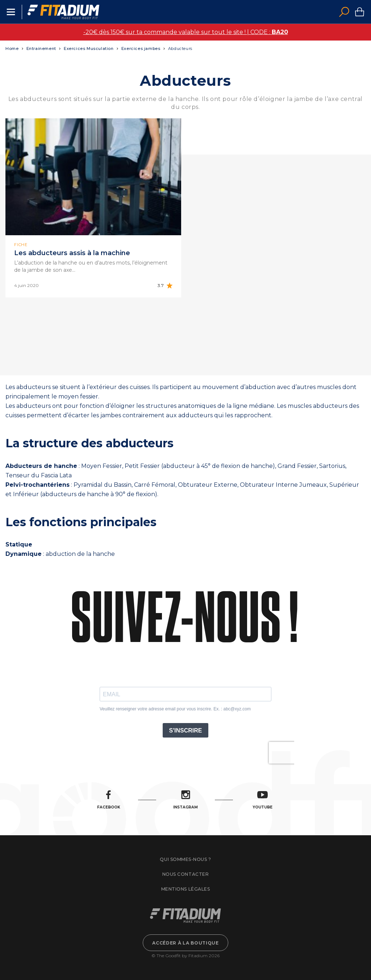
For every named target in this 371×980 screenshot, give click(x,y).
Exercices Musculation (89, 48)
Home (12, 48)
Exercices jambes (141, 48)
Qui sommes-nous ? (185, 859)
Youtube (262, 800)
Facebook (109, 800)
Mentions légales (185, 889)
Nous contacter (185, 874)
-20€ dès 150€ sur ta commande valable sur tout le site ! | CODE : (186, 32)
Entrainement (41, 48)
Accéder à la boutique (185, 943)
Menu (11, 12)
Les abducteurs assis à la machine (72, 253)
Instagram (185, 800)
